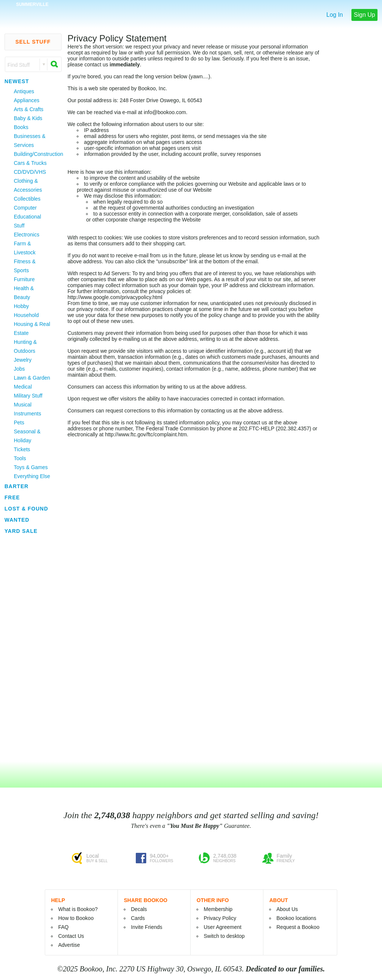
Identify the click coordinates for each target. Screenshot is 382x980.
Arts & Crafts (29, 109)
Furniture (24, 279)
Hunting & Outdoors (25, 346)
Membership (218, 909)
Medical (23, 387)
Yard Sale (21, 531)
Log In (335, 15)
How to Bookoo (76, 918)
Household (26, 315)
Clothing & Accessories (28, 185)
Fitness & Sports (25, 266)
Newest (17, 81)
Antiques (24, 91)
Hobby (21, 306)
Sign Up (365, 15)
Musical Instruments (27, 409)
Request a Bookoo (298, 927)
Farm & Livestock (25, 248)
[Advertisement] (22, 648)
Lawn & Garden (32, 378)
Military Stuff (28, 396)
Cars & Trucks (30, 163)
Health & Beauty (24, 293)
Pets (19, 423)
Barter (16, 486)
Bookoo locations (296, 918)
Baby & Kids (28, 118)
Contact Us (71, 936)
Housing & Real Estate (32, 329)
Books (21, 127)
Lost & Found (26, 509)
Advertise (69, 945)
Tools (20, 458)
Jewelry (23, 360)
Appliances (27, 100)
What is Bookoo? (78, 909)
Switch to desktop (224, 936)
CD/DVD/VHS (30, 172)
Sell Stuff (33, 42)
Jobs (19, 369)
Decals (139, 909)
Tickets (22, 449)
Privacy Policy (220, 918)
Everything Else (32, 476)
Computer (25, 208)
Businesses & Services (30, 141)
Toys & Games (31, 467)
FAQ (63, 927)
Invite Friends (147, 927)
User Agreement (223, 927)
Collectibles (27, 199)
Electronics (26, 235)
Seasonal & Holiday (27, 436)
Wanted (17, 520)
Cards (138, 918)
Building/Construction (33, 154)
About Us (287, 909)
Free (12, 497)
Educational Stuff (27, 221)
